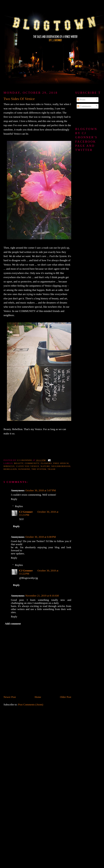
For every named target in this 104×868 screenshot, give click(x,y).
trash (51, 469)
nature (45, 466)
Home (38, 697)
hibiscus (9, 466)
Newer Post (10, 697)
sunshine (24, 469)
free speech (61, 463)
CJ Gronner (26, 512)
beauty (19, 463)
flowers (46, 463)
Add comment (13, 624)
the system (39, 469)
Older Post (66, 697)
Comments (84, 106)
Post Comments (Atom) (31, 705)
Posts (81, 100)
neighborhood (61, 466)
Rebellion (10, 469)
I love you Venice (28, 466)
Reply (14, 499)
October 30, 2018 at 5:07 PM (41, 490)
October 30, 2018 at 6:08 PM (41, 537)
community (32, 463)
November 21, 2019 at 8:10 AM (42, 596)
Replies (19, 506)
